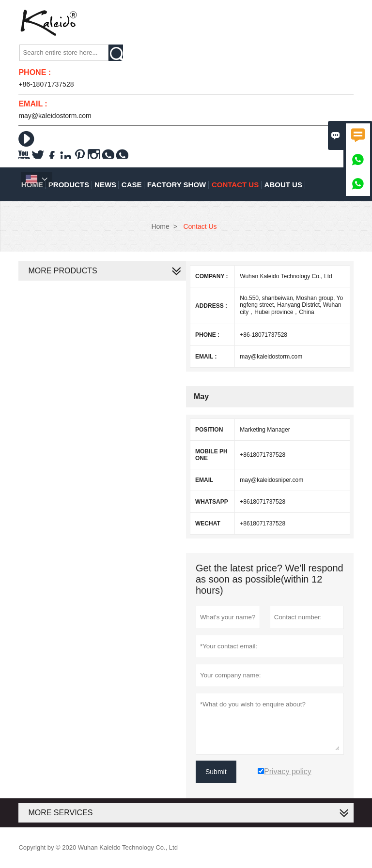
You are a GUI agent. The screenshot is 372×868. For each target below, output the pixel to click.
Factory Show (177, 185)
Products (69, 185)
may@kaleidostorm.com (55, 116)
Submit (216, 772)
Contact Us (235, 185)
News (105, 185)
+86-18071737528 (46, 84)
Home (160, 226)
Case (132, 185)
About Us (283, 185)
